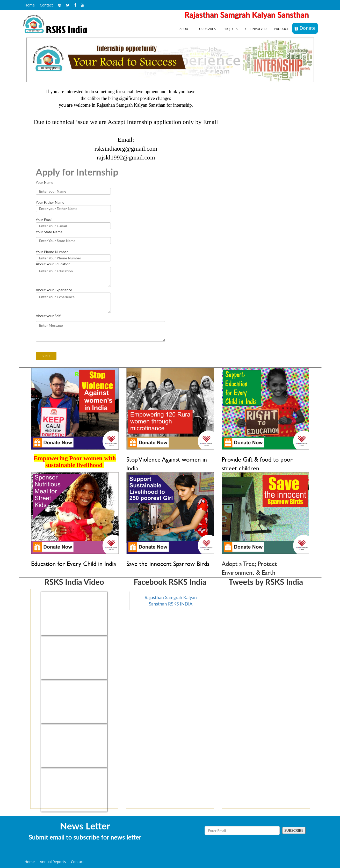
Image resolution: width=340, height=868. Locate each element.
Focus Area (207, 29)
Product (281, 29)
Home (30, 5)
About (185, 29)
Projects (230, 29)
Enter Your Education (73, 277)
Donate (305, 28)
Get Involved (256, 29)
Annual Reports (53, 862)
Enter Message (100, 331)
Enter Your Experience (73, 303)
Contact (46, 5)
